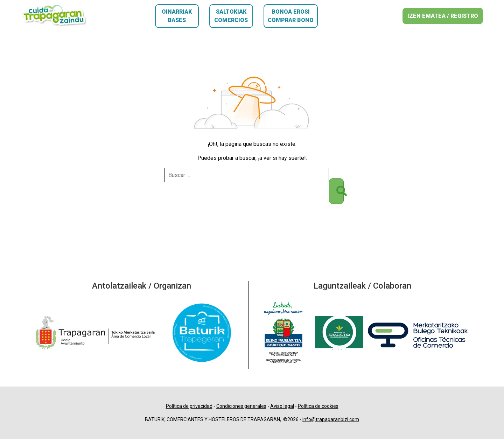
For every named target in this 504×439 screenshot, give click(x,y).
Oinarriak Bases (177, 16)
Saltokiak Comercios (231, 16)
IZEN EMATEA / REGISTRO (443, 16)
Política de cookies (318, 406)
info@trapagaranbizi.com (331, 419)
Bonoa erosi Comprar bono (291, 16)
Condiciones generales (241, 406)
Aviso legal (282, 406)
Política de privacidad (189, 406)
